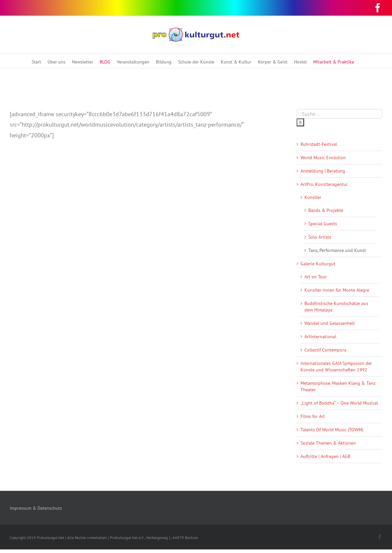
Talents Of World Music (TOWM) (332, 430)
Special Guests (323, 224)
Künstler (313, 197)
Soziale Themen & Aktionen (328, 443)
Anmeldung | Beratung (323, 171)
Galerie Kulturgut (318, 264)
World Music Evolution (323, 158)
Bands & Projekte (326, 210)
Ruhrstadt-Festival (319, 144)
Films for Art (313, 416)
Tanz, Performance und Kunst (337, 250)
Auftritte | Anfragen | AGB (325, 456)
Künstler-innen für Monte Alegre (337, 290)
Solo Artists (320, 237)
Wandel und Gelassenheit (330, 323)
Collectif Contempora (325, 350)
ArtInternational (320, 337)
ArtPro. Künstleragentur (324, 184)
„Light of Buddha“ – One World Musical (339, 403)
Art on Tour (316, 277)
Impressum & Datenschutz (36, 508)
